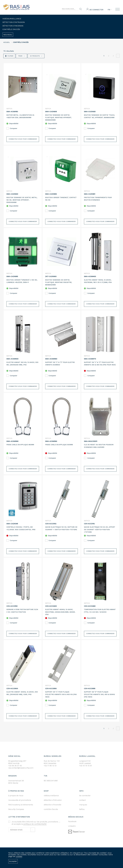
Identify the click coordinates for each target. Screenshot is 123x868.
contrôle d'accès (51, 809)
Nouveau (8, 35)
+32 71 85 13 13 (50, 766)
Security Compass (16, 809)
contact (82, 800)
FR (110, 10)
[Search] (70, 9)
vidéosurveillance (51, 796)
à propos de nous (16, 796)
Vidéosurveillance (12, 19)
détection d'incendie (52, 805)
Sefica (82, 809)
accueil (7, 42)
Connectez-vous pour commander (23, 137)
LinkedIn (72, 826)
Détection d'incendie (13, 26)
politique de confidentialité (35, 824)
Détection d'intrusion (14, 22)
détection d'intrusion (53, 800)
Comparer (16, 130)
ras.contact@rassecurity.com (21, 768)
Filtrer (9, 56)
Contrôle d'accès (11, 29)
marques (83, 805)
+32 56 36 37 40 (15, 766)
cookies (19, 856)
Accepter (13, 861)
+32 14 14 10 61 (86, 766)
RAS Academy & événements (21, 805)
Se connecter (96, 10)
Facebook (72, 821)
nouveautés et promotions (20, 800)
